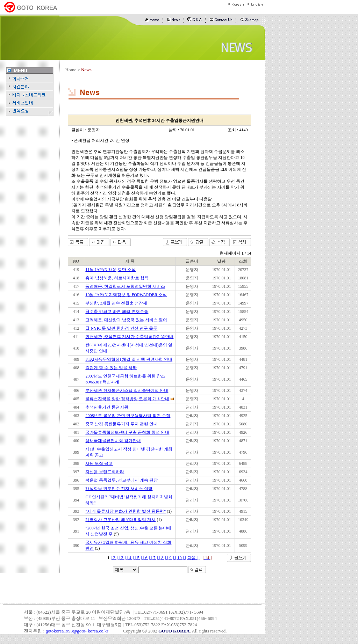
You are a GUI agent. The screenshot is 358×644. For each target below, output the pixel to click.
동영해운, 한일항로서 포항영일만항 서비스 (125, 286)
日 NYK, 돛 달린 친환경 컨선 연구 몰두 (121, 328)
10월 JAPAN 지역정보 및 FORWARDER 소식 (126, 295)
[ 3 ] (123, 558)
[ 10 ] (180, 558)
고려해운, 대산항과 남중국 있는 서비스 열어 (126, 320)
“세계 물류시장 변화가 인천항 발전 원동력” (126, 511)
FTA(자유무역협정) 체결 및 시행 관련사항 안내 (129, 359)
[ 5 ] (139, 558)
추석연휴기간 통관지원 (107, 407)
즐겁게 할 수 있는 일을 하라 (111, 368)
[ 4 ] (131, 558)
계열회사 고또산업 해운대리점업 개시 (120, 520)
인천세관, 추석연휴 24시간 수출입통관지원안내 (129, 337)
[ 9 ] (171, 558)
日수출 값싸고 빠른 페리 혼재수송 (117, 312)
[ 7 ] (155, 558)
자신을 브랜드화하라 (105, 472)
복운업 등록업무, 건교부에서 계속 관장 (121, 480)
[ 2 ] (114, 558)
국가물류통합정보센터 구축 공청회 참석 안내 (127, 432)
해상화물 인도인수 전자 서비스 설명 (119, 489)
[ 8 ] (163, 558)
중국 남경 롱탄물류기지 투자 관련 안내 (121, 424)
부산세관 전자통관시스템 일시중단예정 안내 (127, 390)
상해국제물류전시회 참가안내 (113, 441)
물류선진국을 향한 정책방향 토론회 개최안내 (127, 399)
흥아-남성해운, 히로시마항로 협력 (117, 278)
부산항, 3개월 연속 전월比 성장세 (116, 303)
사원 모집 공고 (99, 463)
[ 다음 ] (192, 558)
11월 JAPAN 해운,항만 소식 (110, 270)
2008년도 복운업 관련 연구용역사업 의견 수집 (128, 416)
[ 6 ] (147, 558)
